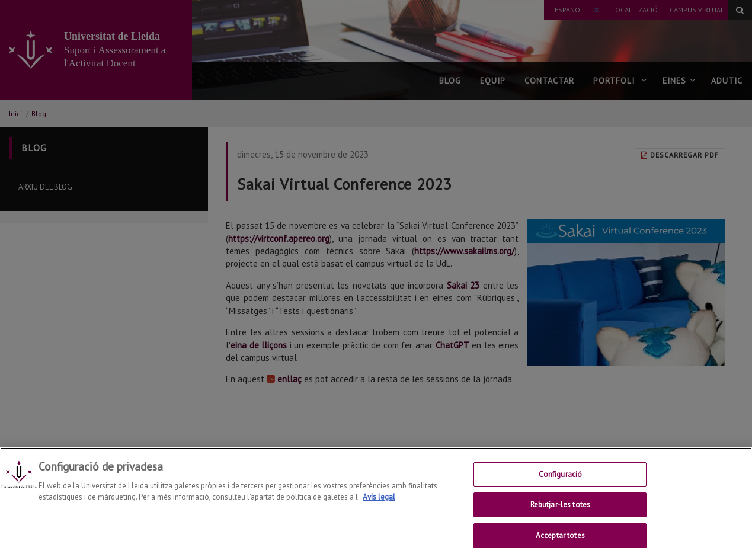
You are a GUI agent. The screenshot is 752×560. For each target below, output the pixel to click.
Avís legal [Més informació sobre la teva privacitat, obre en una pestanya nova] (379, 503)
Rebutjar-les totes (560, 511)
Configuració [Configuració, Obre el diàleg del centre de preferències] (561, 480)
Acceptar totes (560, 541)
